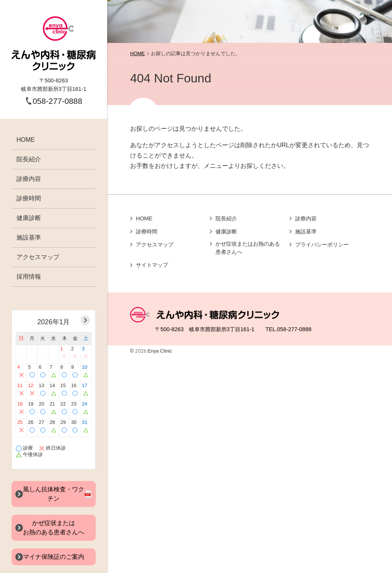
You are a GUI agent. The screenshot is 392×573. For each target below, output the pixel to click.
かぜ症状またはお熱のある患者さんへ (248, 248)
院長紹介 (29, 159)
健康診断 (29, 218)
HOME (26, 140)
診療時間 (29, 198)
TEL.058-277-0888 (288, 329)
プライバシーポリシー (322, 245)
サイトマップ (152, 265)
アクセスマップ (38, 257)
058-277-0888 (57, 101)
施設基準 (29, 237)
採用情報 (29, 277)
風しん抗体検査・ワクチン (54, 494)
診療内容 (29, 179)
